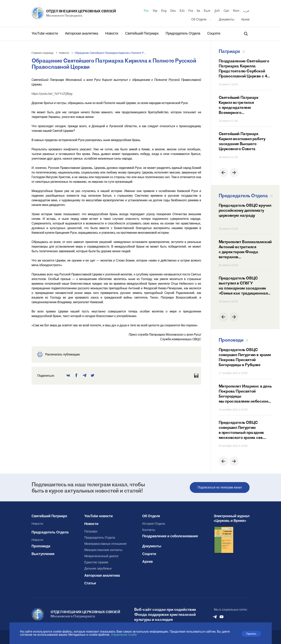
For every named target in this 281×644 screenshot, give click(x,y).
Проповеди (41, 546)
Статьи (90, 583)
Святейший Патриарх (142, 33)
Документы (227, 19)
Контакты (149, 530)
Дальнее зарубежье (98, 568)
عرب (246, 11)
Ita (198, 11)
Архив (245, 19)
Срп (226, 11)
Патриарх (91, 531)
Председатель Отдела (183, 33)
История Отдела (154, 524)
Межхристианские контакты (103, 550)
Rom (236, 11)
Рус (146, 11)
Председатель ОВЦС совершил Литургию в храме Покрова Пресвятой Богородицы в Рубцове (245, 357)
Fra (191, 11)
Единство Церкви (96, 562)
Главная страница (43, 53)
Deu (173, 11)
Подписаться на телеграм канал (220, 487)
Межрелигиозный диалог (101, 556)
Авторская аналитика (82, 33)
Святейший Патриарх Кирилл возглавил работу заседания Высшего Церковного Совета (242, 141)
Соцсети (214, 33)
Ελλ (182, 11)
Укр (155, 11)
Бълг (207, 11)
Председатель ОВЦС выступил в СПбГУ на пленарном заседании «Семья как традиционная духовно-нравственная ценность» (243, 286)
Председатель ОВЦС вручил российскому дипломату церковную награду (245, 210)
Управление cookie (124, 635)
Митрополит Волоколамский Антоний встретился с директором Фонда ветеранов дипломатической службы (245, 249)
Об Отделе (202, 19)
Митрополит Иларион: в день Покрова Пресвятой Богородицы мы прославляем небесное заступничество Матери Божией (245, 394)
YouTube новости (45, 33)
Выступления (43, 554)
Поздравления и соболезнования (170, 536)
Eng (164, 11)
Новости (112, 33)
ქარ (217, 11)
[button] (223, 173)
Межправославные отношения (105, 544)
